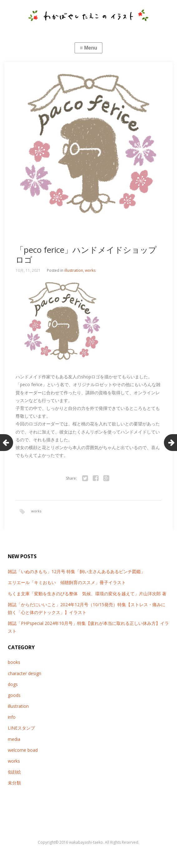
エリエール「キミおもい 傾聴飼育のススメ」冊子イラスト (67, 582)
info (12, 717)
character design (25, 673)
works (90, 270)
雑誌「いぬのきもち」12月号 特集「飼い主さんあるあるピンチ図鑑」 (76, 571)
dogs (13, 684)
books (14, 662)
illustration (74, 270)
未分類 (14, 783)
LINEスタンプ (21, 728)
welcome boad (23, 750)
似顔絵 (14, 772)
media (14, 739)
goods (14, 695)
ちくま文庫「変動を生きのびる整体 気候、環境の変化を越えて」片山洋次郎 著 (87, 594)
